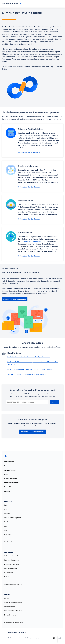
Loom (6, 526)
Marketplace (9, 573)
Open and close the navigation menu (21, 3)
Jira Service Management (13, 518)
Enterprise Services (11, 615)
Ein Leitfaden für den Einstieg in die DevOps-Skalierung (29, 357)
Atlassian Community (12, 564)
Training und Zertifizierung (13, 602)
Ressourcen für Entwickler (13, 611)
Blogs (6, 474)
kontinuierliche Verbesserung (32, 241)
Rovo (6, 505)
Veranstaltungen (10, 470)
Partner (7, 598)
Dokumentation (10, 607)
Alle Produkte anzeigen (13, 542)
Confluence (8, 522)
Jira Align (7, 514)
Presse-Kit (8, 487)
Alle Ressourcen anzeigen (14, 622)
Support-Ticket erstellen (13, 584)
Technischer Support (11, 556)
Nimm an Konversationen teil (32, 432)
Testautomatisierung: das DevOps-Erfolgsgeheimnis (28, 374)
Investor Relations (11, 479)
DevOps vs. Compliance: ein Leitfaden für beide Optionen (30, 369)
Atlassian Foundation (12, 483)
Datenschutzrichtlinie (16, 638)
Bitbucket (7, 534)
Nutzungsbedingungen (33, 638)
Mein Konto (8, 577)
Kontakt (7, 491)
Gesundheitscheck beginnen (15, 299)
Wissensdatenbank (11, 568)
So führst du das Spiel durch (29, 152)
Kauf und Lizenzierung (12, 560)
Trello (6, 530)
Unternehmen (9, 462)
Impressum (47, 638)
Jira (5, 509)
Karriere (7, 466)
